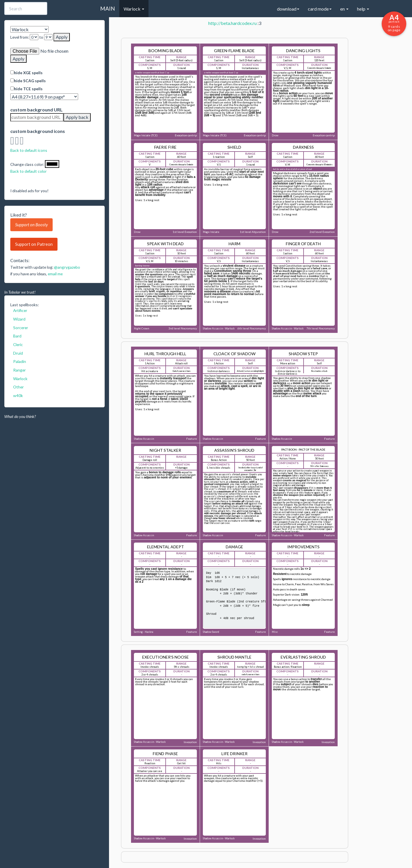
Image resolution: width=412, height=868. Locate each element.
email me (55, 274)
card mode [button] (320, 9)
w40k (18, 395)
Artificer (20, 310)
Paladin (20, 361)
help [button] (363, 9)
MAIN (108, 8)
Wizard (19, 319)
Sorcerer (21, 328)
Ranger (19, 370)
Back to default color (28, 171)
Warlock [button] (134, 9)
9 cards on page (394, 23)
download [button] (288, 9)
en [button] (344, 9)
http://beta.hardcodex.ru (232, 23)
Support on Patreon (34, 244)
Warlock (20, 379)
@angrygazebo (67, 267)
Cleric (18, 344)
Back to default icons (29, 150)
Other (18, 387)
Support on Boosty (31, 225)
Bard (17, 336)
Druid (18, 353)
